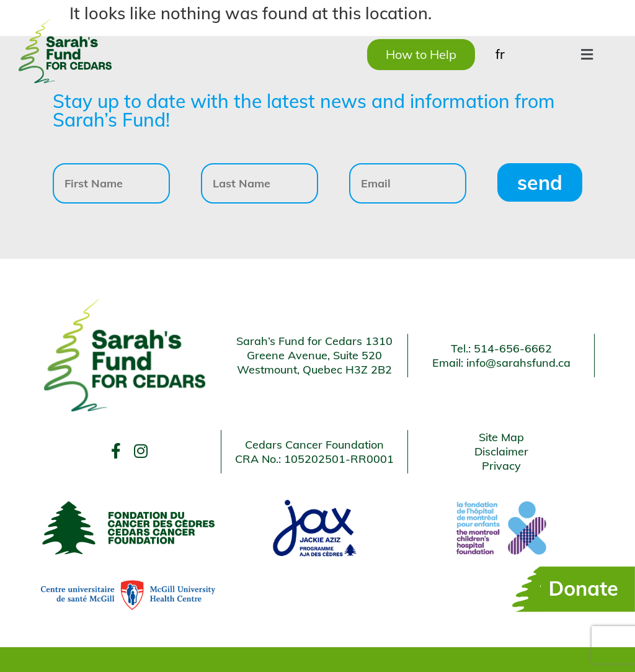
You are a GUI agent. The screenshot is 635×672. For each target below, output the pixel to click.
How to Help (421, 54)
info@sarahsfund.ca (518, 363)
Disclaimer (501, 451)
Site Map (501, 437)
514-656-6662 (513, 348)
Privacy (501, 466)
